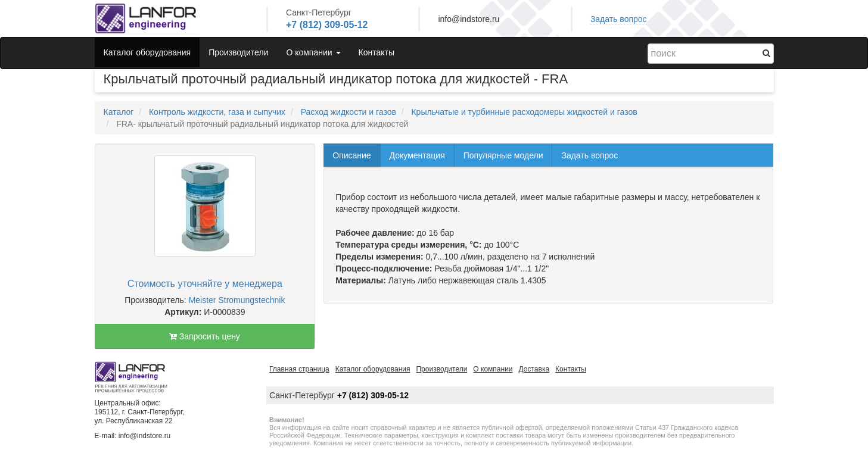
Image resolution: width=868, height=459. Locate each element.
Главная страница (299, 369)
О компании (493, 369)
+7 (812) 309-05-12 (327, 25)
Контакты (377, 52)
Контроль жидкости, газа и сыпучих (217, 112)
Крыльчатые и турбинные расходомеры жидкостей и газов (524, 112)
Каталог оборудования (147, 52)
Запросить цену (205, 336)
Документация (417, 155)
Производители (238, 52)
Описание (351, 155)
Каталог (119, 112)
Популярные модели (503, 155)
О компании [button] (313, 52)
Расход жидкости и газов (349, 112)
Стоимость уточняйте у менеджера (205, 284)
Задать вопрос (619, 19)
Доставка (534, 369)
